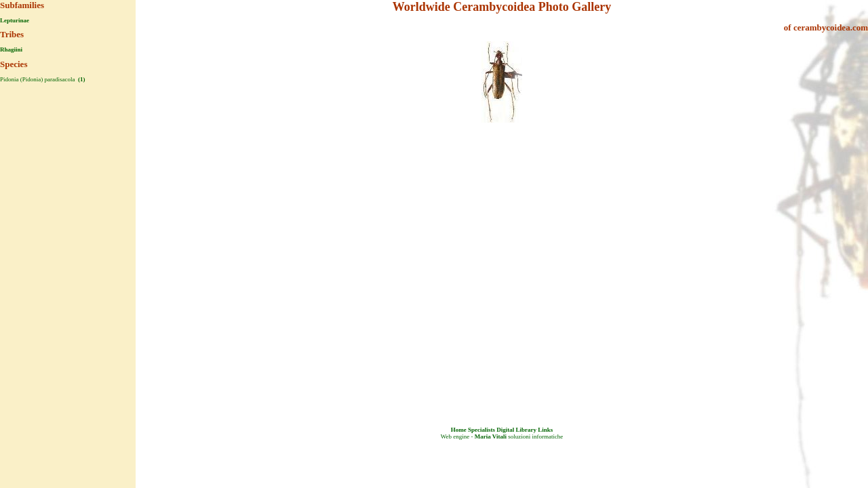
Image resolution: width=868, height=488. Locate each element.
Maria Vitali (491, 436)
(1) (81, 79)
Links (545, 430)
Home (459, 430)
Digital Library (516, 430)
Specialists (481, 430)
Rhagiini (11, 49)
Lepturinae (15, 20)
